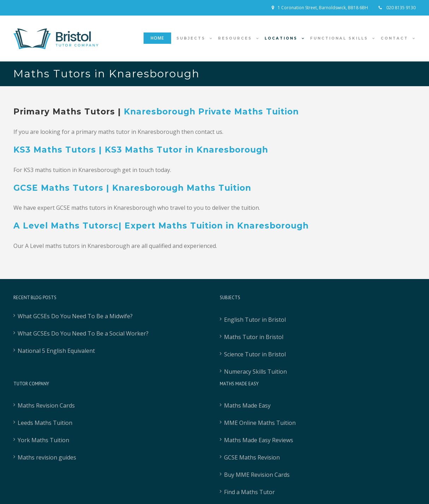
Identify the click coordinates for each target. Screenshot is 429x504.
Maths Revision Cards (46, 405)
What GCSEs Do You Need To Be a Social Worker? (83, 333)
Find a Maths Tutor (249, 492)
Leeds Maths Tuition (45, 423)
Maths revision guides (47, 457)
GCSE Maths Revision (252, 457)
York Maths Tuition (43, 440)
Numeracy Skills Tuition (255, 372)
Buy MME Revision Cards (257, 475)
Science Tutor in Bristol (255, 354)
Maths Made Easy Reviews (259, 440)
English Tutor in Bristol (255, 320)
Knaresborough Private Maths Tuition (211, 112)
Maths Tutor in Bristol (254, 337)
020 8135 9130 (400, 8)
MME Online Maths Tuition (260, 423)
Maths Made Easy (247, 405)
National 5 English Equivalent (56, 351)
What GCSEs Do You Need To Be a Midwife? (75, 316)
